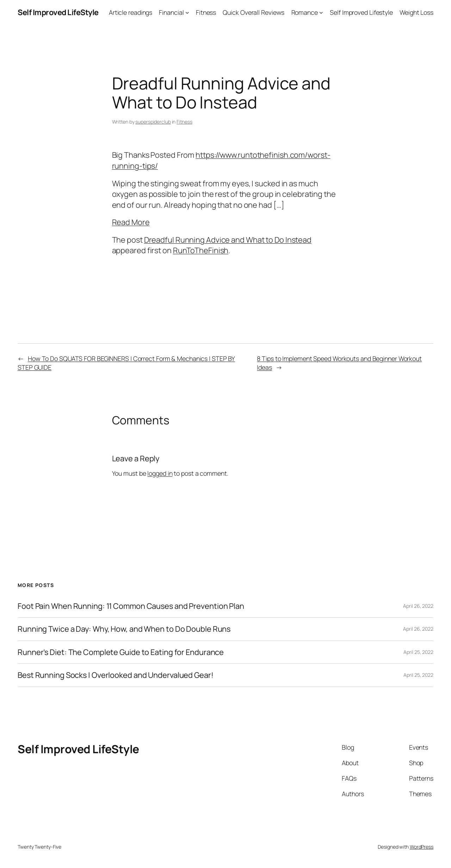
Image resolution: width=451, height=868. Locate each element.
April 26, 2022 (418, 606)
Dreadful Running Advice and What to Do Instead (228, 240)
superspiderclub (153, 122)
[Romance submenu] (321, 13)
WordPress (422, 847)
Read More (131, 222)
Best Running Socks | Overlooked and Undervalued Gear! (116, 675)
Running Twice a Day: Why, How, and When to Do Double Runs (124, 629)
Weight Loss (416, 12)
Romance (305, 12)
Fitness (206, 12)
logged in (160, 473)
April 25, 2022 (418, 652)
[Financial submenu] (187, 13)
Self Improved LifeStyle (58, 12)
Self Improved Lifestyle (361, 12)
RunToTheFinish (201, 250)
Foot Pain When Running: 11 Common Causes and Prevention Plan (131, 606)
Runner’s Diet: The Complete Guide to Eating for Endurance (121, 652)
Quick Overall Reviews (254, 12)
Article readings (131, 12)
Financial (171, 12)
